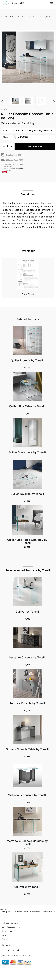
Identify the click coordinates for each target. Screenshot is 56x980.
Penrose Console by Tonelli (27, 703)
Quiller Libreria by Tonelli (27, 361)
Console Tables (11, 17)
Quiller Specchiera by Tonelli (27, 452)
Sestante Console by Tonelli (27, 658)
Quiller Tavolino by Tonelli (27, 494)
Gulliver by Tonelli (27, 612)
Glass (28, 137)
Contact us (7, 170)
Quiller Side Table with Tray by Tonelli (27, 541)
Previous (2, 97)
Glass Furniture (23, 17)
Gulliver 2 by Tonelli (27, 887)
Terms (5, 939)
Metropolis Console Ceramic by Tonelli (27, 843)
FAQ (4, 935)
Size (28, 131)
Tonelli (4, 109)
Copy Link (20, 168)
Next (54, 97)
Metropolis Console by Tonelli (27, 795)
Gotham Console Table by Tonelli (27, 749)
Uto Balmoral (51, 17)
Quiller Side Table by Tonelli (27, 406)
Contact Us (7, 931)
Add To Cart (35, 147)
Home (3, 17)
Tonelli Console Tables (37, 17)
